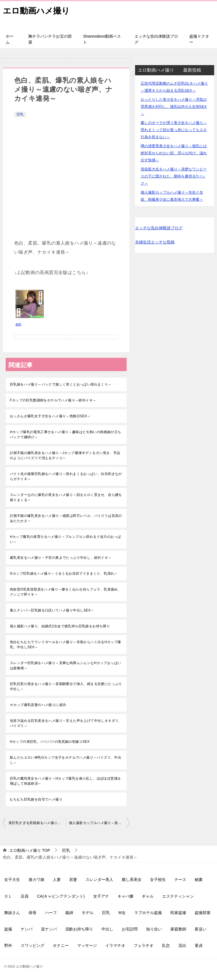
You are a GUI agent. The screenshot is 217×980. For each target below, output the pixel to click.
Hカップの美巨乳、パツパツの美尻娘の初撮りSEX (50, 742)
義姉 (69, 913)
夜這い (201, 929)
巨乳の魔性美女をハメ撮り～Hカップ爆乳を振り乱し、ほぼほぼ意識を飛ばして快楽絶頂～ (65, 781)
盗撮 (8, 929)
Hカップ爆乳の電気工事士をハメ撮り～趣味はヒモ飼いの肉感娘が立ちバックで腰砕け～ (65, 435)
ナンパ (27, 929)
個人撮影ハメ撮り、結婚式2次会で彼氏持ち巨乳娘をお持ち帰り (60, 626)
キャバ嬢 (125, 896)
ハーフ (51, 913)
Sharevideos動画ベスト (102, 39)
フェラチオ (144, 945)
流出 (182, 945)
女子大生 (12, 880)
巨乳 (20, 114)
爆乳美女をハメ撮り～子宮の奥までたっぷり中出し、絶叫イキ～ (61, 558)
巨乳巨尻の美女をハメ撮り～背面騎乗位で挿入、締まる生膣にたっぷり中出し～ (66, 686)
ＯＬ (8, 896)
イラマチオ (115, 945)
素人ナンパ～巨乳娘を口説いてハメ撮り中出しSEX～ (52, 610)
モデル (88, 913)
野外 (8, 945)
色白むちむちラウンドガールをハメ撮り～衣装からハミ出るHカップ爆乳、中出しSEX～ (65, 645)
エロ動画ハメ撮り (37, 10)
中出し (107, 929)
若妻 (73, 880)
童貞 (199, 945)
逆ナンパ (49, 929)
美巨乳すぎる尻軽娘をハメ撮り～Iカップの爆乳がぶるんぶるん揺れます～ (37, 823)
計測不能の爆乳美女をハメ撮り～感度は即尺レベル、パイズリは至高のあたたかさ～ (66, 518)
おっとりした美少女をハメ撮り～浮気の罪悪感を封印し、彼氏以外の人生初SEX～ (174, 107)
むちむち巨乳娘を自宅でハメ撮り (36, 799)
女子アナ (101, 896)
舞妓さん (12, 913)
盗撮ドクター (199, 39)
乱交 (166, 945)
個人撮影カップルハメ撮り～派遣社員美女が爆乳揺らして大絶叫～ (99, 823)
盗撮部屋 (203, 913)
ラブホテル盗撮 (148, 913)
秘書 (199, 880)
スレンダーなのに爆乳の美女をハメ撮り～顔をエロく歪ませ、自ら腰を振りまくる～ (66, 497)
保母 (32, 913)
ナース (180, 880)
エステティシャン (178, 896)
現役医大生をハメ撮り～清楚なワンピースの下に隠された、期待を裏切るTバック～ (174, 176)
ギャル (148, 896)
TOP (30, 850)
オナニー (61, 945)
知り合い (154, 929)
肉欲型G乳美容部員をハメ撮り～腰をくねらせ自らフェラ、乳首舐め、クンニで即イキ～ (66, 592)
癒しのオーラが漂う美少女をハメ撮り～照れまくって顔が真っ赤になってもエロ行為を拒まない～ (174, 130)
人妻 (57, 880)
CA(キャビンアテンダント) (61, 896)
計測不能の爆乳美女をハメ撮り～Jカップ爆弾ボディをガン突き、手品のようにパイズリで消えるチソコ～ (65, 455)
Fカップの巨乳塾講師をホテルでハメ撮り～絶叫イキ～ (53, 400)
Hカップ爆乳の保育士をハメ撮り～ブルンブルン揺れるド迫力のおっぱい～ (65, 539)
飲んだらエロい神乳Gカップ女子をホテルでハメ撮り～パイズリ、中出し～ (66, 760)
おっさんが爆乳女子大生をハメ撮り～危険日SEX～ (50, 416)
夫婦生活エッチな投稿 (155, 242)
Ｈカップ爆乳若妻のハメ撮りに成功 (38, 705)
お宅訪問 (130, 929)
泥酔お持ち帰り (79, 929)
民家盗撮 (178, 913)
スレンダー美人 (99, 880)
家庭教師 (178, 929)
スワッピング (32, 945)
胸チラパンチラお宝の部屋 (50, 39)
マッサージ (87, 945)
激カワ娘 (36, 880)
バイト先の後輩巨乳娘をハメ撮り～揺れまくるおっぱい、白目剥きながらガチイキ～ (66, 476)
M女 (122, 913)
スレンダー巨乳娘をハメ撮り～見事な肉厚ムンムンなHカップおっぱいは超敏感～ (65, 666)
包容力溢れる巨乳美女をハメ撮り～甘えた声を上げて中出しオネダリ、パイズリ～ (66, 723)
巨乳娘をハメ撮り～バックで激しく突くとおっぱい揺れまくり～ (61, 384)
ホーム (10, 39)
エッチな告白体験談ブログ (156, 39)
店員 (25, 896)
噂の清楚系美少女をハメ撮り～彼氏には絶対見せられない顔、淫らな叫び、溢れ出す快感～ (174, 153)
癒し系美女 (132, 880)
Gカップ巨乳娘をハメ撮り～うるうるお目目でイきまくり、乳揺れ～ (64, 574)
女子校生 (158, 880)
